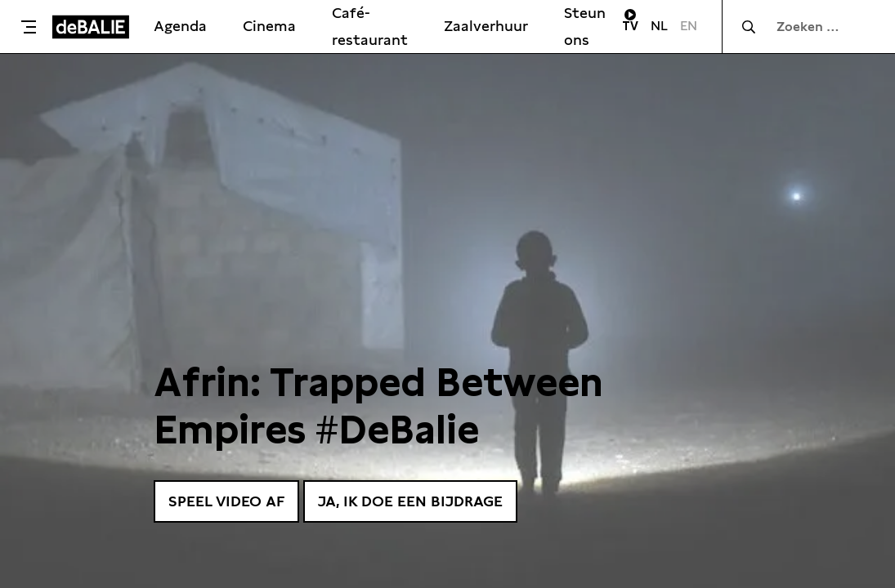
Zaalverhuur (486, 26)
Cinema (269, 26)
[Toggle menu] (30, 27)
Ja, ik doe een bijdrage (410, 501)
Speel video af (226, 501)
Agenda (180, 26)
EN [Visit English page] (689, 26)
